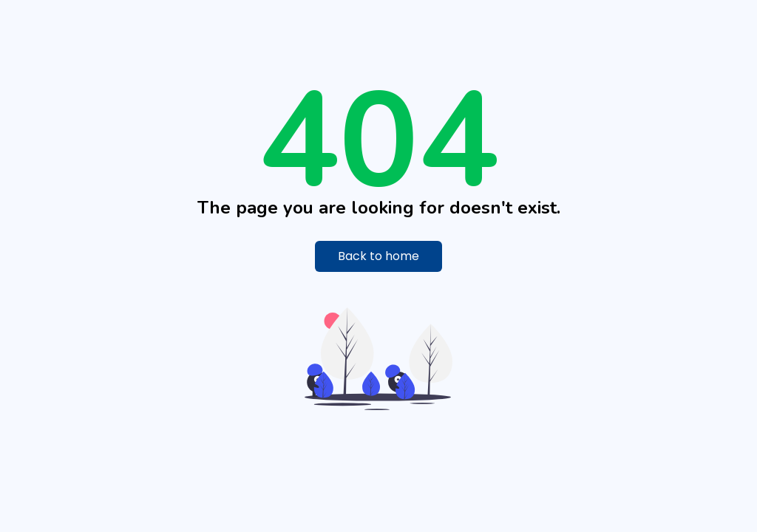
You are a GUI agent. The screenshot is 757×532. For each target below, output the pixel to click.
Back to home (378, 256)
